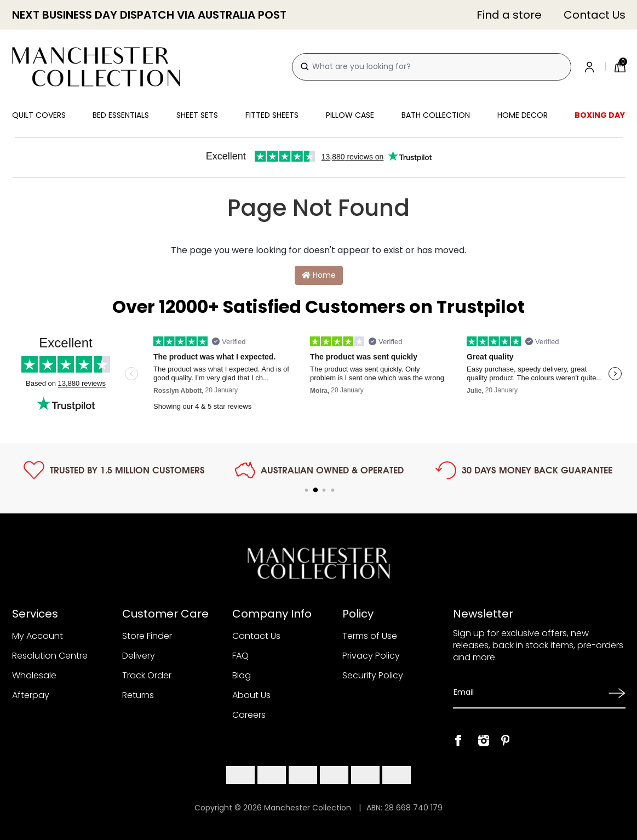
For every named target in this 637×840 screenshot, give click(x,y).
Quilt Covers (39, 115)
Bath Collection (436, 115)
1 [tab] (307, 490)
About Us (251, 695)
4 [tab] (333, 490)
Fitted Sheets (272, 115)
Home (319, 275)
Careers (249, 715)
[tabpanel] (114, 470)
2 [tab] (315, 490)
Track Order (147, 675)
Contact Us (595, 15)
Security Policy (373, 675)
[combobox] (432, 67)
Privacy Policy (371, 656)
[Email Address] (527, 692)
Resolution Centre (50, 656)
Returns (138, 695)
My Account (38, 636)
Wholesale (34, 675)
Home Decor (523, 115)
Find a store (509, 15)
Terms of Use (370, 636)
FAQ (240, 656)
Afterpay (31, 695)
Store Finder (147, 636)
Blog (242, 675)
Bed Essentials (121, 115)
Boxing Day (600, 115)
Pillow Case (350, 115)
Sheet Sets (197, 115)
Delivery (139, 656)
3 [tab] (324, 490)
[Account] (592, 67)
